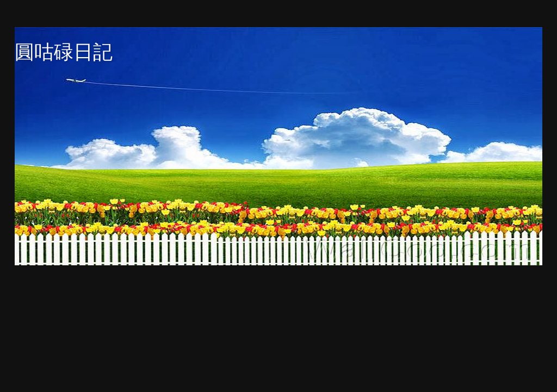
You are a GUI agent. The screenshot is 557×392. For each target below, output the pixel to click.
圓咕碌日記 (64, 52)
